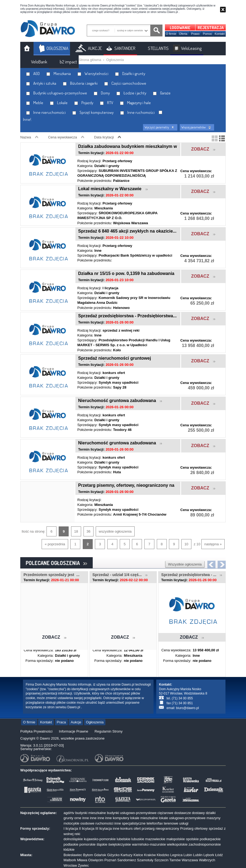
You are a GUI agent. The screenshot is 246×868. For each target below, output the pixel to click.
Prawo (195, 34)
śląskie (102, 844)
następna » (213, 544)
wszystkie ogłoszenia (115, 531)
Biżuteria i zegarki (80, 83)
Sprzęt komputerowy (93, 112)
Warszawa (190, 860)
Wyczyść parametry (157, 127)
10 (186, 544)
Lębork (209, 855)
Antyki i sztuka (41, 83)
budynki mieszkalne (90, 813)
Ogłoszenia (115, 60)
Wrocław (70, 865)
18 (76, 531)
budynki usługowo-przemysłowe (132, 813)
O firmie (171, 34)
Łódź (219, 855)
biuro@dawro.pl (187, 708)
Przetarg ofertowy (194, 828)
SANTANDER (125, 48)
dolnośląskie (73, 839)
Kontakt (220, 34)
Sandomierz (127, 860)
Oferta (183, 34)
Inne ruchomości (137, 112)
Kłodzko (163, 855)
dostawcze (183, 813)
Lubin (188, 855)
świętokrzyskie (120, 844)
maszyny (213, 818)
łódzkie (69, 850)
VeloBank (39, 62)
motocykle (72, 823)
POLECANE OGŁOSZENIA (56, 563)
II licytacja (87, 828)
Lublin (198, 855)
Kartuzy (127, 855)
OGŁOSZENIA (57, 48)
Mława (82, 860)
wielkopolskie (177, 844)
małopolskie (176, 839)
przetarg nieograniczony (160, 828)
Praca (61, 722)
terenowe (171, 823)
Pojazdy (84, 103)
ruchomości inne (108, 823)
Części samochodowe (125, 83)
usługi (184, 823)
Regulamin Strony (109, 731)
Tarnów (175, 860)
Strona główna (90, 60)
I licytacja (71, 828)
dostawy (198, 813)
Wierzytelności (93, 74)
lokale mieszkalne (144, 818)
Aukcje (76, 722)
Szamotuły (145, 860)
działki (211, 813)
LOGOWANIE (180, 28)
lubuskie (138, 839)
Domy (102, 93)
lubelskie (124, 839)
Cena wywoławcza (63, 137)
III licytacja (104, 828)
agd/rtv (69, 813)
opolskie (192, 839)
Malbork (70, 860)
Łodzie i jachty (131, 93)
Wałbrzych (207, 860)
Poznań (110, 860)
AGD (33, 74)
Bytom (88, 855)
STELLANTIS (158, 48)
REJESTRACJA (211, 28)
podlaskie (71, 844)
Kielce (138, 855)
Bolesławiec (73, 855)
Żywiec (83, 865)
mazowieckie (155, 839)
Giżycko (113, 855)
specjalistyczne (134, 823)
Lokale (59, 103)
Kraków (150, 855)
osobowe (87, 823)
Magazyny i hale (135, 103)
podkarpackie (210, 839)
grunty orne (72, 818)
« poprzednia (55, 544)
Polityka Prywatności (36, 731)
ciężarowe (166, 813)
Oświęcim (96, 860)
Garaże (162, 93)
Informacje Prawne (74, 731)
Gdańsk (100, 855)
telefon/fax (155, 823)
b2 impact (68, 62)
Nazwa (26, 137)
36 (88, 531)
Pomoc (207, 34)
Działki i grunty (130, 74)
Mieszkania (59, 74)
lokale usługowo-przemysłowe (182, 818)
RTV (107, 103)
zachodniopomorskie (205, 844)
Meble (35, 103)
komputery (121, 818)
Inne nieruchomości (46, 112)
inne (86, 818)
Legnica (177, 855)
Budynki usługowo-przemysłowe (57, 93)
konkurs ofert (130, 828)
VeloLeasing (191, 48)
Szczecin (161, 860)
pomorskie (88, 844)
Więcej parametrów (194, 127)
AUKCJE (95, 48)
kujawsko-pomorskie (100, 839)
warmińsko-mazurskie (149, 844)
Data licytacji (104, 137)
